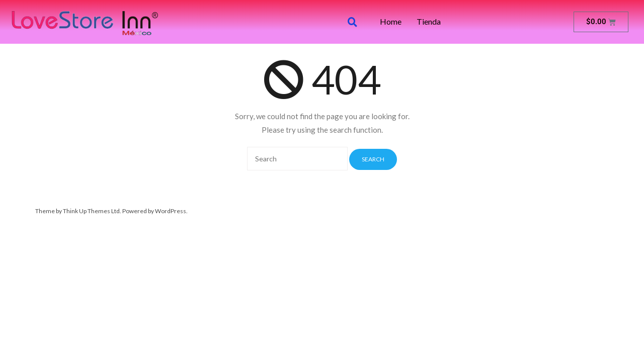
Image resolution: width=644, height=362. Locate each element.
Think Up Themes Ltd (91, 211)
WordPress (171, 211)
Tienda (429, 22)
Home (391, 22)
